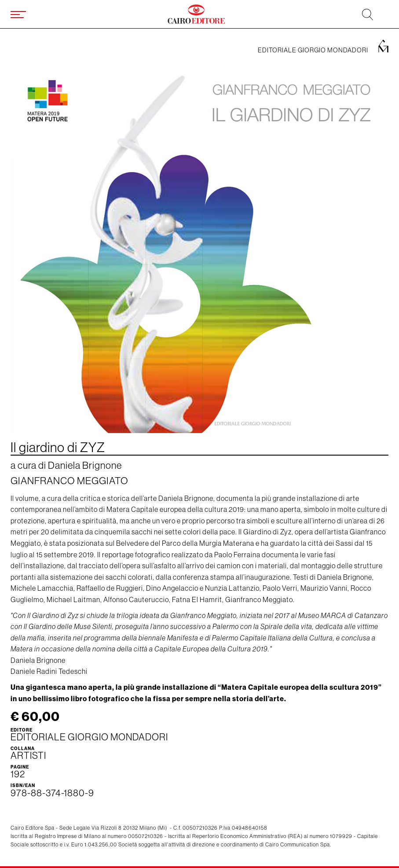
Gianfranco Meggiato (70, 481)
